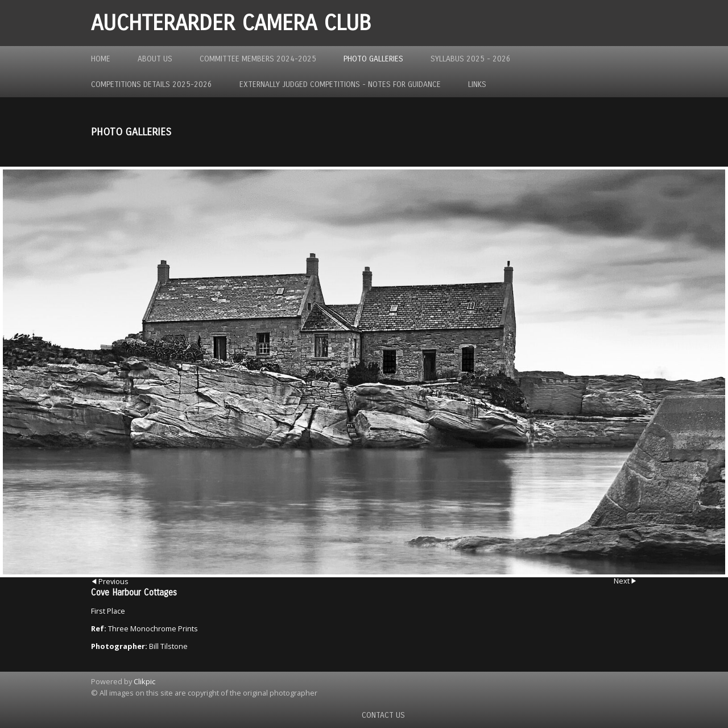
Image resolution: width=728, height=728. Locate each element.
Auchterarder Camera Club (231, 23)
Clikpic (144, 681)
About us (155, 59)
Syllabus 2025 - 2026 (471, 59)
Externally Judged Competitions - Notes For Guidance (340, 84)
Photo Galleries (373, 59)
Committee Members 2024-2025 (258, 59)
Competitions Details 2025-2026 (152, 84)
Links (477, 84)
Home (101, 59)
